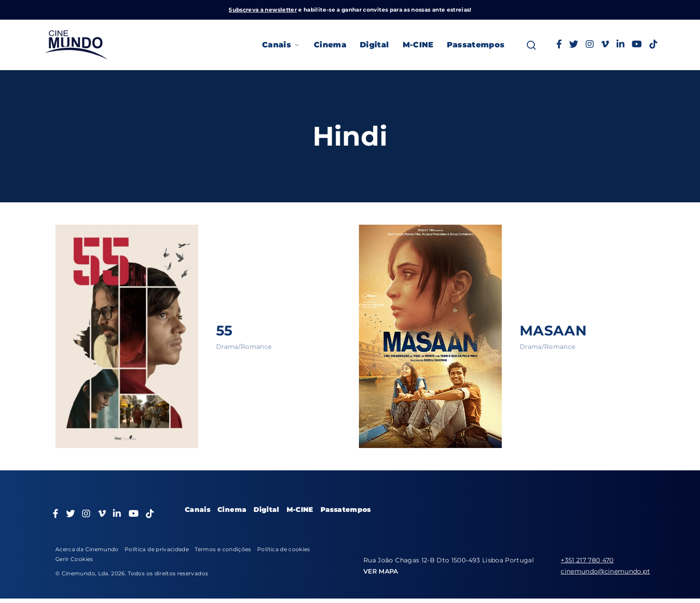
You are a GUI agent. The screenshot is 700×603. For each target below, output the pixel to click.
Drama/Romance (244, 347)
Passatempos (476, 45)
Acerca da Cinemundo (87, 549)
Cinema (330, 45)
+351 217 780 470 (587, 560)
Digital (374, 45)
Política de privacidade (157, 549)
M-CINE (418, 45)
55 (225, 330)
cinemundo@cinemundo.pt (605, 571)
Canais (281, 45)
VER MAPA (381, 571)
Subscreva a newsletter (263, 10)
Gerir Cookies (74, 559)
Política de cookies (284, 549)
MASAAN (554, 330)
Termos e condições (223, 549)
